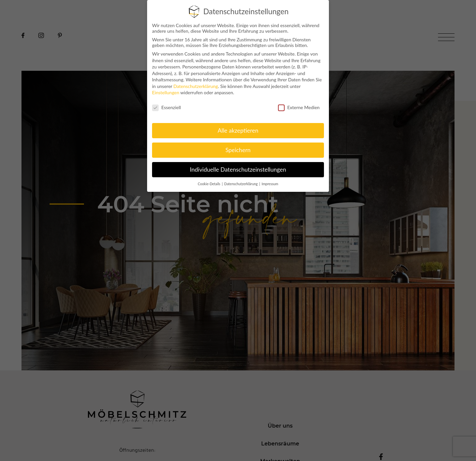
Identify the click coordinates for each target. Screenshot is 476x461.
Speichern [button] (238, 150)
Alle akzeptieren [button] (238, 130)
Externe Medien (299, 107)
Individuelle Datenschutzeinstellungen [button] (238, 169)
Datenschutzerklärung (196, 86)
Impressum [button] (270, 184)
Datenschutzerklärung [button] (241, 184)
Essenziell (166, 107)
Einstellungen (166, 92)
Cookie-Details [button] (209, 184)
